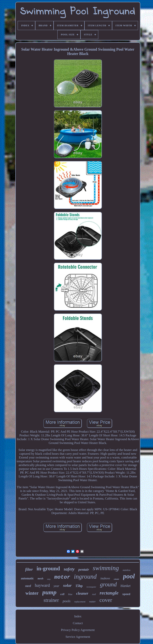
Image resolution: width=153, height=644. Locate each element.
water (92, 601)
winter (32, 593)
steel (28, 586)
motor (62, 577)
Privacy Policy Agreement (78, 630)
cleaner (82, 593)
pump (50, 592)
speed (126, 594)
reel (94, 594)
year (56, 586)
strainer (51, 600)
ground (108, 584)
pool (129, 576)
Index (78, 616)
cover (106, 600)
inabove (105, 578)
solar (67, 585)
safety (69, 569)
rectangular (91, 587)
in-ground (48, 568)
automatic (27, 578)
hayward (42, 585)
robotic (117, 579)
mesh (40, 579)
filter (29, 569)
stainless (127, 570)
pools (67, 601)
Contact (78, 623)
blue (70, 594)
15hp (79, 586)
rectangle (109, 593)
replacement (80, 602)
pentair (84, 569)
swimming (106, 568)
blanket (125, 586)
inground (85, 577)
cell (62, 594)
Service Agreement (78, 637)
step (49, 579)
